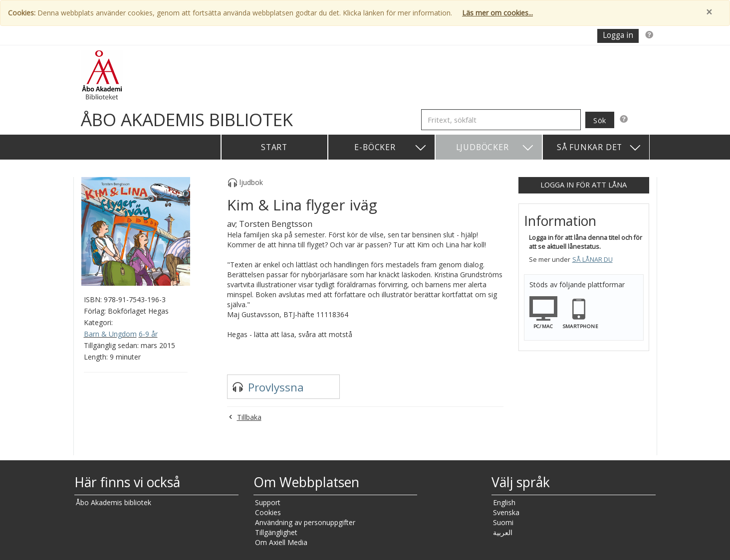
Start (274, 147)
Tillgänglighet (276, 532)
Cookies (268, 512)
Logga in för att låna (584, 185)
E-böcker (390, 148)
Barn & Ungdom (110, 334)
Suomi (503, 522)
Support (268, 502)
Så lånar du (593, 260)
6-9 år (148, 334)
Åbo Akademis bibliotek (114, 502)
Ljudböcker (495, 148)
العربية (503, 532)
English (504, 502)
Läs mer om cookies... (497, 13)
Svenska (506, 512)
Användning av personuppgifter (305, 522)
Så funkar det (599, 148)
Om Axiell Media (281, 542)
